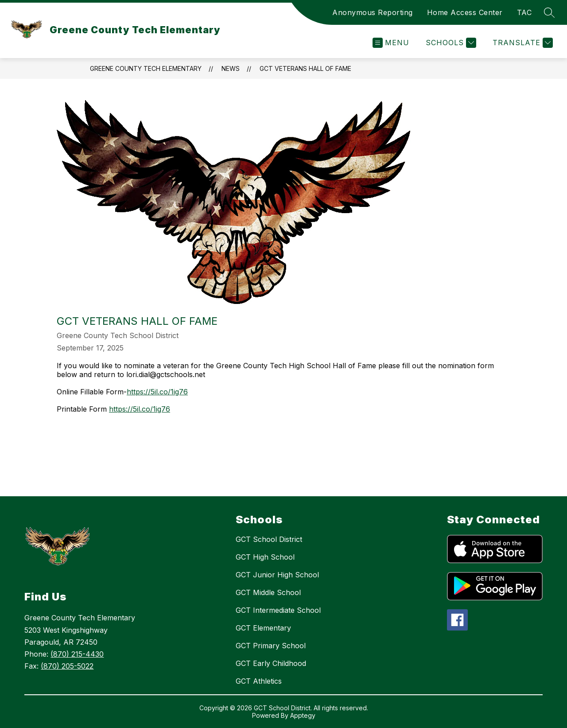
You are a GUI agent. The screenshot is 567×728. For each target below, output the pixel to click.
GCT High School (265, 557)
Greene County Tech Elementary (146, 68)
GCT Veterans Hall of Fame (305, 68)
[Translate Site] (522, 43)
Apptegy (303, 715)
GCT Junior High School (277, 575)
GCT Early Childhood (271, 663)
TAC (524, 12)
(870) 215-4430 (77, 654)
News (231, 68)
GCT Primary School (271, 646)
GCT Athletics (259, 681)
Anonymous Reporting (373, 12)
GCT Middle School (268, 592)
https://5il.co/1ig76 (157, 392)
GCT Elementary (263, 628)
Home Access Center (465, 12)
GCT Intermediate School (278, 610)
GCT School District (269, 539)
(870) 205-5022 (67, 666)
